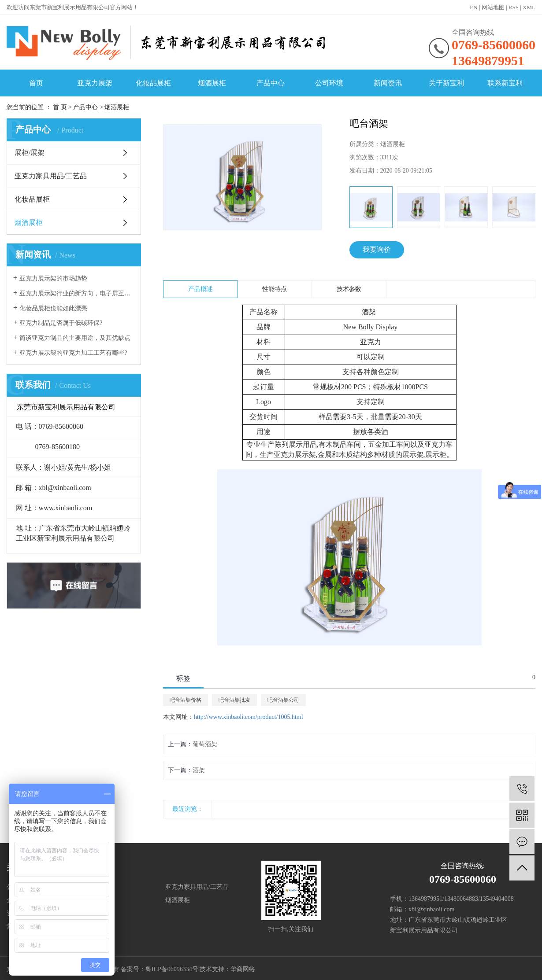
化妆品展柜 (153, 83)
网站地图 (493, 7)
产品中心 (271, 83)
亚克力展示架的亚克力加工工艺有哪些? (73, 353)
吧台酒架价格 (186, 700)
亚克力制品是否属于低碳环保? (61, 323)
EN (473, 7)
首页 (36, 83)
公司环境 (329, 83)
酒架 (199, 770)
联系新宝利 (505, 83)
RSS (514, 7)
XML (529, 7)
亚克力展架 (95, 83)
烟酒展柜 (212, 83)
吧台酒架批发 (234, 700)
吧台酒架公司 (283, 700)
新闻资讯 (388, 83)
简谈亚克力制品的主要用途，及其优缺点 (75, 338)
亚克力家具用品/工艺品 (51, 176)
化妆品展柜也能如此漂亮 (53, 308)
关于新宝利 (446, 83)
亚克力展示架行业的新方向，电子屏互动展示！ (77, 293)
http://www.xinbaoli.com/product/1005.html (249, 717)
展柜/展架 (30, 153)
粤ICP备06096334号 (172, 969)
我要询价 (377, 249)
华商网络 (243, 969)
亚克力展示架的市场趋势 (53, 278)
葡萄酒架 (205, 744)
